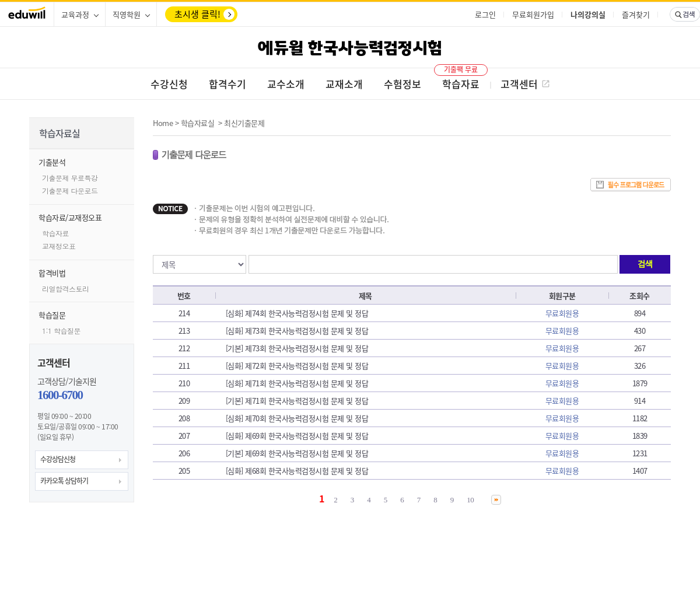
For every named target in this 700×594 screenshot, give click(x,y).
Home (163, 123)
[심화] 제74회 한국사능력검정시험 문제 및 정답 (297, 313)
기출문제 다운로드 (70, 191)
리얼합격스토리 (66, 289)
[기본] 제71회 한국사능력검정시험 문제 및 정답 (297, 401)
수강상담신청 (58, 459)
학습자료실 (198, 123)
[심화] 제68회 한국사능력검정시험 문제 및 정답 (297, 471)
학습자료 (55, 233)
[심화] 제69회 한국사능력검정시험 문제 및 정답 (297, 436)
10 (470, 500)
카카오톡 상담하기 (64, 481)
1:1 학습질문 (61, 331)
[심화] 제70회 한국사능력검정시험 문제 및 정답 (297, 418)
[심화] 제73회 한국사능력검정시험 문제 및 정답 (297, 331)
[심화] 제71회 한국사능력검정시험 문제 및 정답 (297, 383)
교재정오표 (59, 246)
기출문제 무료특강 (70, 178)
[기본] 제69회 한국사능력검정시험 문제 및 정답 (297, 453)
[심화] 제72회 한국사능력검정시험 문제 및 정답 (297, 366)
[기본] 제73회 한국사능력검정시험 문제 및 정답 (297, 348)
